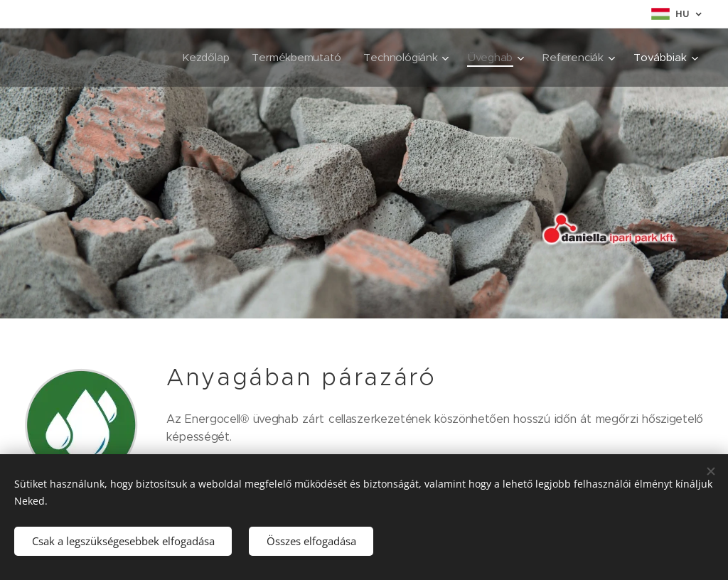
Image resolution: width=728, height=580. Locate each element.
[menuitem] (202, 58)
